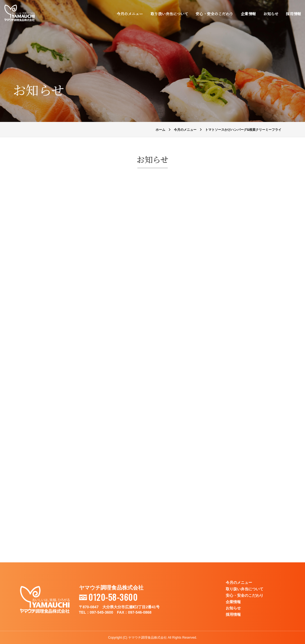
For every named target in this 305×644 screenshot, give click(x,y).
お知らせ (271, 14)
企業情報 (248, 14)
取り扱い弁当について (169, 14)
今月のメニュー (130, 14)
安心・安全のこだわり (214, 14)
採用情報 (293, 14)
